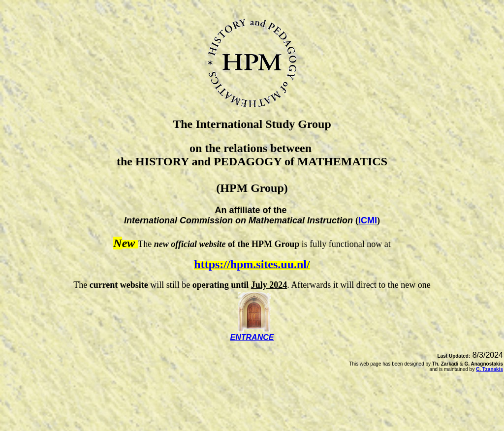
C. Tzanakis (489, 369)
